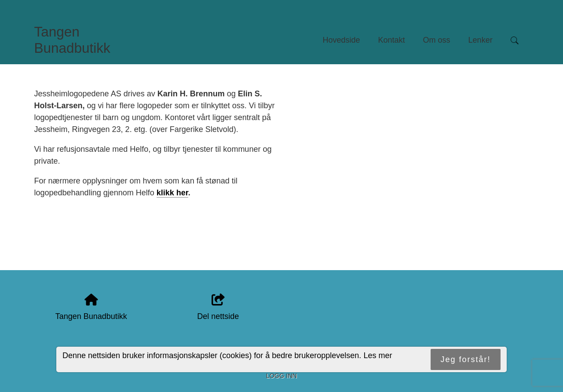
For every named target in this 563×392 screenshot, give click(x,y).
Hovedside (341, 40)
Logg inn (281, 376)
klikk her (172, 193)
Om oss (437, 40)
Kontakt (392, 40)
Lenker (481, 40)
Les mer (378, 355)
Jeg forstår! (465, 359)
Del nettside (218, 307)
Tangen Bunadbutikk (72, 40)
